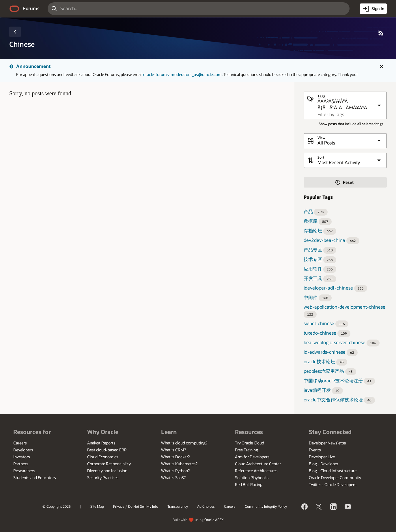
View (321, 138)
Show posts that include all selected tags (351, 124)
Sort (321, 157)
